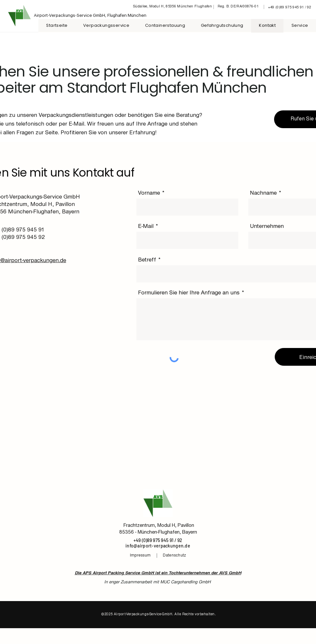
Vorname (149, 193)
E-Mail (146, 226)
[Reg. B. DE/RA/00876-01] (239, 7)
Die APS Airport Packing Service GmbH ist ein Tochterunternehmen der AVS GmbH (158, 573)
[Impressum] (141, 556)
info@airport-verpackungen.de (158, 546)
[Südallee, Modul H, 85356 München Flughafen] (173, 7)
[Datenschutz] (175, 556)
